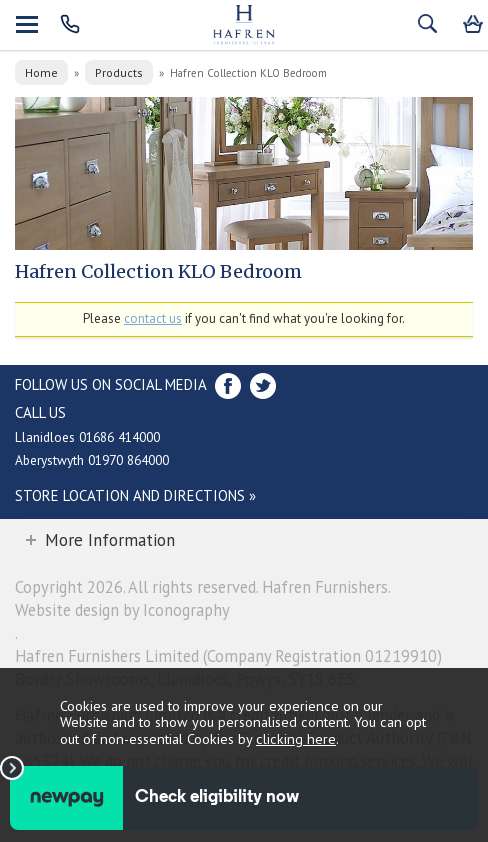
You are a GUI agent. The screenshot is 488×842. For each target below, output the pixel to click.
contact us (153, 318)
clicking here (296, 738)
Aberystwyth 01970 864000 (92, 460)
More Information (110, 540)
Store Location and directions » (135, 495)
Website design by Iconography (122, 610)
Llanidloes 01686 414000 (87, 437)
